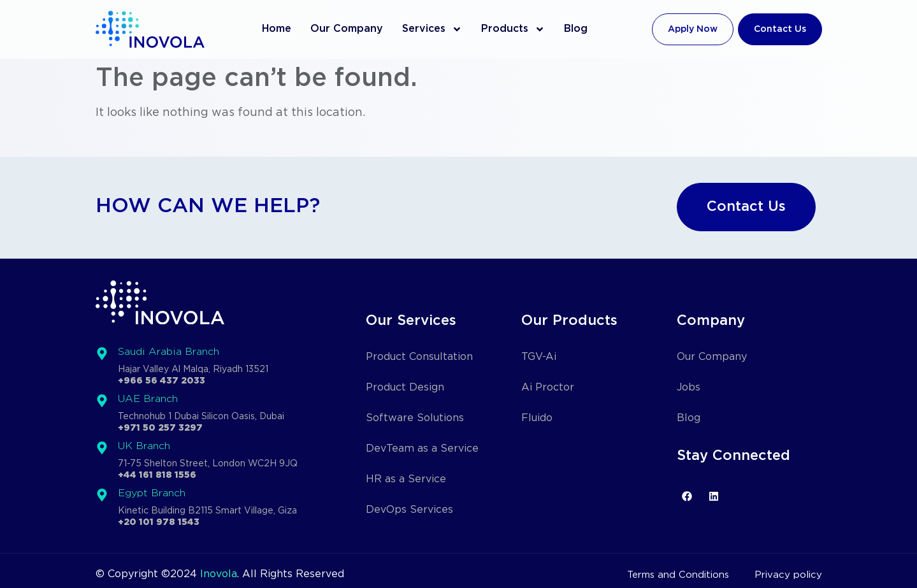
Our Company (347, 29)
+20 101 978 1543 (159, 522)
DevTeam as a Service (422, 449)
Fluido (537, 418)
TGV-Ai (539, 357)
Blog (576, 29)
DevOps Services (409, 510)
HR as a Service (406, 479)
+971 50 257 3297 (160, 428)
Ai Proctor (548, 388)
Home (277, 29)
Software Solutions (415, 418)
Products (513, 29)
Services (432, 29)
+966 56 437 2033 (162, 381)
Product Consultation (419, 357)
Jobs (689, 388)
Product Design (405, 388)
